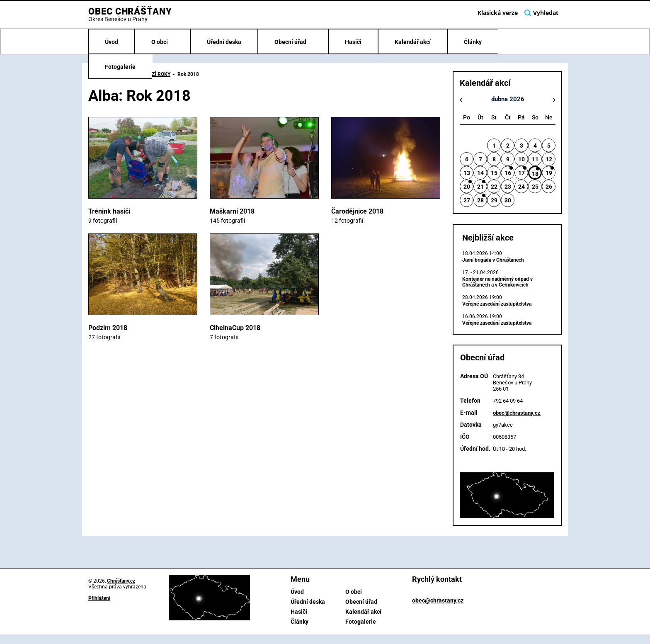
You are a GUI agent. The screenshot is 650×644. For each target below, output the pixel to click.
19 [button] (549, 173)
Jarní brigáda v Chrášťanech (493, 260)
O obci (160, 42)
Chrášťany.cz (121, 581)
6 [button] (467, 159)
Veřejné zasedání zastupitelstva (497, 304)
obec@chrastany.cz (517, 413)
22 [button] (494, 187)
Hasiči (353, 42)
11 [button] (535, 159)
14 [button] (480, 173)
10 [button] (521, 159)
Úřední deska (224, 42)
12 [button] (549, 159)
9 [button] (508, 159)
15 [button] (494, 173)
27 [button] (467, 200)
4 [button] (535, 146)
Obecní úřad (291, 42)
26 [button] (549, 187)
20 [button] (467, 187)
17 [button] (521, 173)
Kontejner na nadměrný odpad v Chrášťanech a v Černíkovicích (497, 282)
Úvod (112, 42)
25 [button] (535, 187)
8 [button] (494, 159)
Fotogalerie (120, 67)
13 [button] (467, 173)
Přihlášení (99, 598)
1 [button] (494, 146)
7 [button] (480, 159)
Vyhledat (541, 13)
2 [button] (508, 146)
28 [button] (480, 200)
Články (473, 42)
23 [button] (508, 187)
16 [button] (508, 173)
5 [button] (549, 146)
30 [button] (508, 200)
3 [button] (521, 146)
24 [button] (521, 187)
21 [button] (480, 187)
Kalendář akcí (413, 42)
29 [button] (494, 200)
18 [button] (535, 174)
